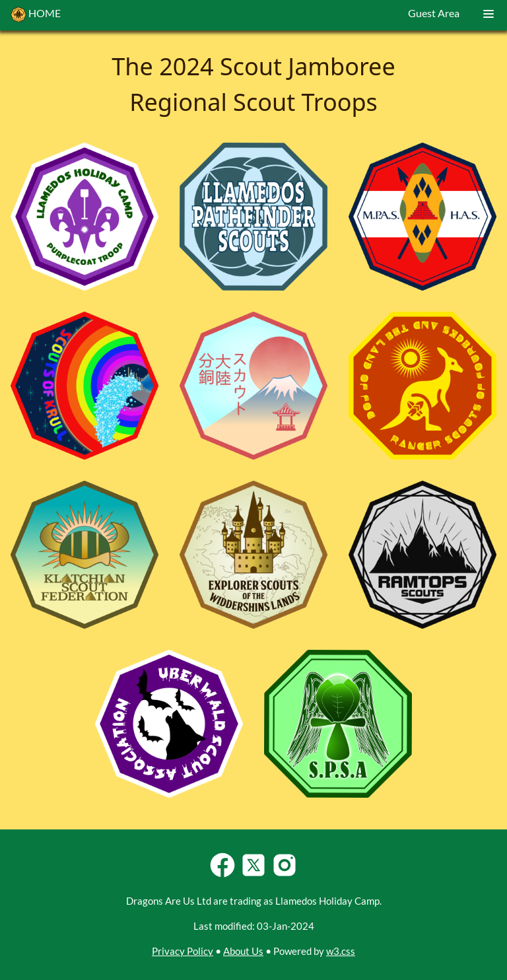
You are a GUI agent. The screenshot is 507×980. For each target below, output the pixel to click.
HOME (36, 15)
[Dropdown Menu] (489, 15)
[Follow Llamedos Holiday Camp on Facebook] (222, 875)
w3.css (341, 951)
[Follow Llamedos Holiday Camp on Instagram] (285, 875)
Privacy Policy (183, 951)
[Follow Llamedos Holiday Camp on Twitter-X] (253, 875)
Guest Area (434, 13)
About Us (243, 951)
